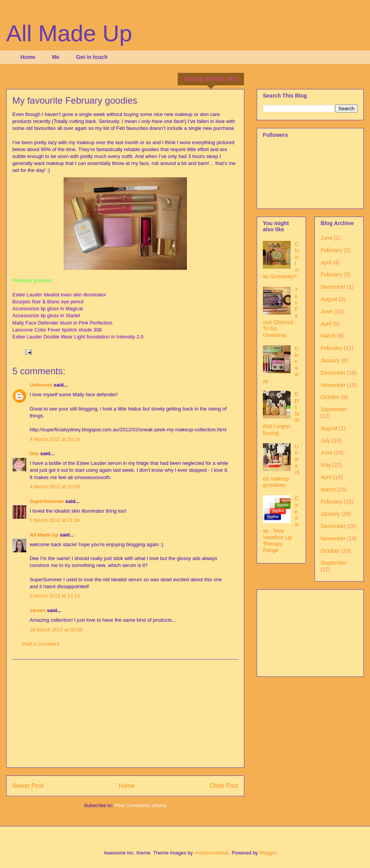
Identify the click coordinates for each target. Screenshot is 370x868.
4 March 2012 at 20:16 (55, 439)
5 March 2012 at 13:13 (55, 596)
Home (28, 57)
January (330, 360)
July (325, 441)
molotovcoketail (212, 853)
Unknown (41, 385)
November (333, 385)
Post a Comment (41, 644)
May (326, 465)
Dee (34, 453)
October (330, 397)
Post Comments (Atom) (140, 805)
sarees (38, 610)
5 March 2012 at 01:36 (55, 520)
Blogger (268, 853)
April (326, 262)
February (331, 250)
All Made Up (69, 33)
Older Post (224, 786)
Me (56, 57)
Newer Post (28, 786)
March (328, 336)
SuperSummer (47, 501)
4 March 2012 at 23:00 (55, 487)
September (334, 409)
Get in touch (92, 57)
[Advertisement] (125, 713)
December (333, 287)
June (326, 238)
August (329, 299)
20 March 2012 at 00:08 (56, 630)
